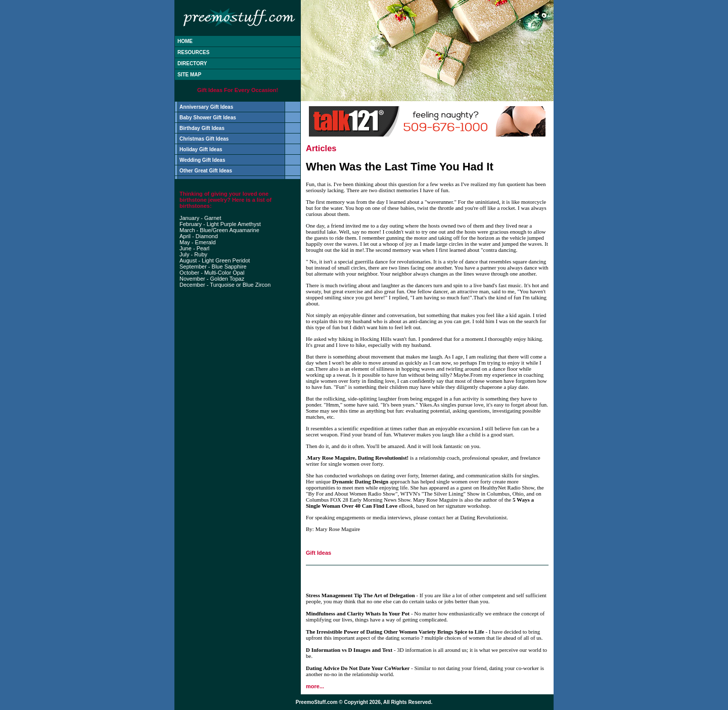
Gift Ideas (318, 553)
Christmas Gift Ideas (204, 139)
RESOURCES (193, 52)
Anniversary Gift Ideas (206, 107)
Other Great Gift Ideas (206, 171)
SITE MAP (189, 75)
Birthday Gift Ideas (202, 128)
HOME (185, 41)
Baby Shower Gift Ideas (208, 118)
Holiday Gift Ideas (201, 149)
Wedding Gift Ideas (202, 160)
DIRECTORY (192, 63)
